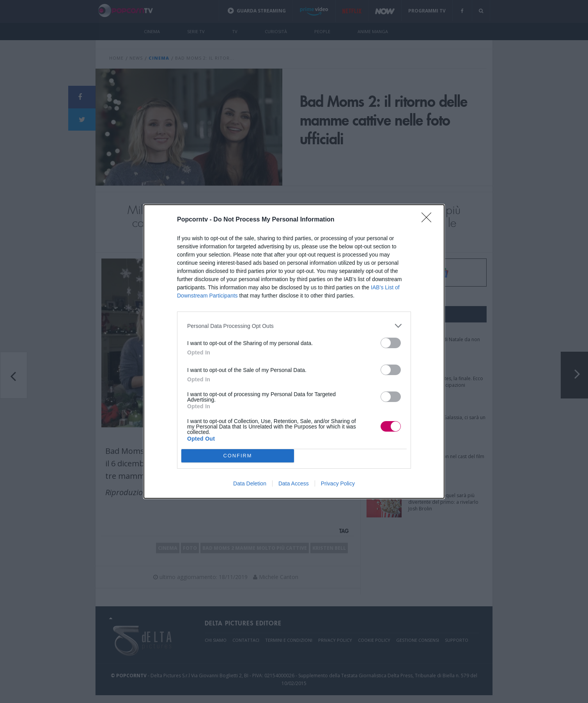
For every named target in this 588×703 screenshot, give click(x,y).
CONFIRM (238, 456)
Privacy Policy (338, 483)
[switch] (391, 343)
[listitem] (294, 326)
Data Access (294, 483)
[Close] (429, 220)
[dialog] (294, 351)
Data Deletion (250, 483)
